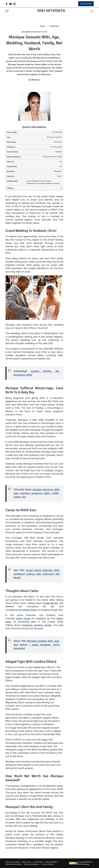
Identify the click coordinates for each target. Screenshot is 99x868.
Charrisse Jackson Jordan (37, 625)
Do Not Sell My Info (48, 864)
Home (43, 26)
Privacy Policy (27, 862)
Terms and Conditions (12, 862)
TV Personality (56, 147)
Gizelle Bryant (50, 603)
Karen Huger (23, 619)
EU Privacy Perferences (31, 864)
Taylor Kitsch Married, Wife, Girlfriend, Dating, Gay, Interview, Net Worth (36, 574)
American (58, 142)
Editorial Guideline (51, 862)
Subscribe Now (86, 4)
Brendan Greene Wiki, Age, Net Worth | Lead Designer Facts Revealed (36, 645)
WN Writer (36, 80)
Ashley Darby (30, 610)
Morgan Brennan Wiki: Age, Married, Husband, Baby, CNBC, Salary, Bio (36, 493)
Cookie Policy (38, 862)
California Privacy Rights (13, 864)
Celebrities (54, 26)
